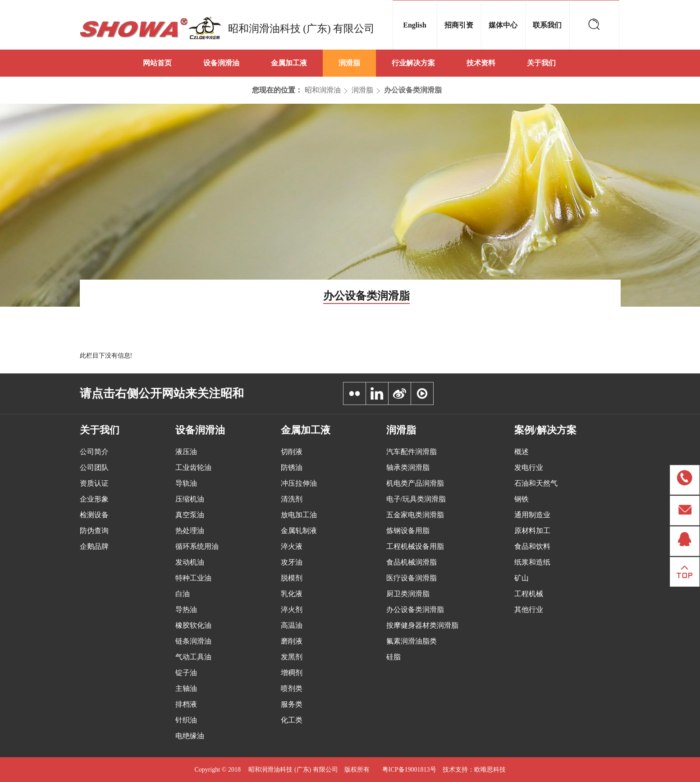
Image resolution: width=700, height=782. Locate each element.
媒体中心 (503, 25)
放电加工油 (299, 515)
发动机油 (190, 562)
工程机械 (529, 594)
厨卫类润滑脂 (408, 594)
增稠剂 (292, 673)
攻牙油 (292, 562)
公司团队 (94, 467)
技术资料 (481, 63)
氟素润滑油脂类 (412, 641)
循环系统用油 (197, 546)
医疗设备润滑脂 (412, 578)
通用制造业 (532, 515)
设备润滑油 (221, 63)
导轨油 (186, 483)
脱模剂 (292, 578)
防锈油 (292, 467)
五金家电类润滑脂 (415, 515)
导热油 (186, 609)
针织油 (186, 720)
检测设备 (94, 515)
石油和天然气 (536, 483)
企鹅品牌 (94, 546)
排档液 (186, 704)
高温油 (292, 625)
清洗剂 (292, 499)
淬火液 (292, 546)
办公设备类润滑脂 (413, 90)
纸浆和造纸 (532, 562)
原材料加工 (532, 531)
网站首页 (157, 63)
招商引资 (459, 25)
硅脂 (393, 657)
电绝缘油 (190, 736)
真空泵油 (190, 515)
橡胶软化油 (193, 625)
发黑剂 (292, 657)
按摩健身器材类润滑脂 (422, 625)
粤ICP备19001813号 (409, 770)
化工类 (292, 720)
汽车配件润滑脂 (412, 452)
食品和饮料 (532, 546)
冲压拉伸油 (299, 483)
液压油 (186, 452)
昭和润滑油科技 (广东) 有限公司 (302, 29)
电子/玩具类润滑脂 (416, 499)
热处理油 (190, 531)
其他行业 (529, 609)
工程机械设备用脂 (415, 546)
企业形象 (94, 499)
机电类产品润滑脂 (415, 483)
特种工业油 (193, 578)
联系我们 (547, 25)
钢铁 (522, 499)
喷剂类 (292, 688)
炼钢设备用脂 (408, 531)
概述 (522, 452)
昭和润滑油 (323, 90)
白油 (183, 594)
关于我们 (541, 63)
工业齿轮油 (193, 467)
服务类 (292, 704)
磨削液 (292, 641)
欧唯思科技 (490, 770)
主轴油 (186, 688)
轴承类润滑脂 (408, 467)
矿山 (522, 578)
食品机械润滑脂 (412, 562)
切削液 (292, 452)
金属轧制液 (299, 531)
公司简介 (94, 452)
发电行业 (529, 467)
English (415, 25)
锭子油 (186, 673)
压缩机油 (190, 499)
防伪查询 (94, 531)
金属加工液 (289, 63)
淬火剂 (292, 609)
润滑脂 (349, 63)
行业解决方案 (413, 63)
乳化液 (292, 594)
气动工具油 (193, 657)
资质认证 (94, 483)
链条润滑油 (193, 641)
